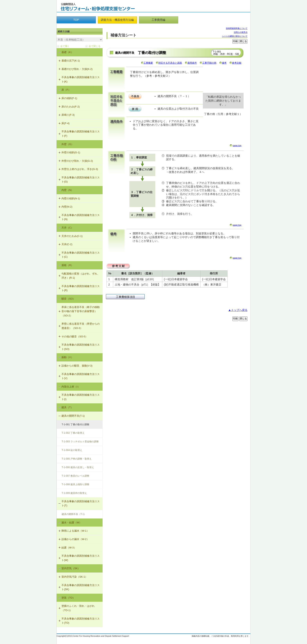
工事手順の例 (209, 63)
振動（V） (67, 357)
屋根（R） (67, 265)
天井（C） (67, 228)
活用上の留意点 (241, 32)
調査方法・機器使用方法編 (117, 20)
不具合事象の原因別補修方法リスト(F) (81, 134)
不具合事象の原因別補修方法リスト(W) (81, 558)
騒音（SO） (68, 299)
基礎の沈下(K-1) (71, 61)
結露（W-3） (69, 548)
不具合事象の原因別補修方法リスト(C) (81, 255)
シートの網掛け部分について (235, 36)
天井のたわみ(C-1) (72, 236)
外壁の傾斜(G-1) (71, 152)
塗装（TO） (68, 598)
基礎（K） (67, 52)
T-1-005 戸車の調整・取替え (77, 459)
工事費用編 (158, 20)
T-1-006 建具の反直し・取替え (78, 467)
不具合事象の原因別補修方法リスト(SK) (81, 587)
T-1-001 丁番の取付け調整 (75, 425)
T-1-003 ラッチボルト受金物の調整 (80, 442)
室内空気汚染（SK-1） (74, 577)
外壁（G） (68, 144)
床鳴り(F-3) (68, 115)
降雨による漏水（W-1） (75, 531)
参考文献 (237, 63)
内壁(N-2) (67, 207)
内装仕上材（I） (71, 387)
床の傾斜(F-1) (69, 98)
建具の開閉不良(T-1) (73, 416)
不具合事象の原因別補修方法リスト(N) (81, 217)
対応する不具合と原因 (170, 63)
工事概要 (148, 63)
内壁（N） (67, 190)
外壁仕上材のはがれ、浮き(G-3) (80, 169)
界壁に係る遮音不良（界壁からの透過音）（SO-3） (81, 326)
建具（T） (67, 407)
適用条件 (192, 63)
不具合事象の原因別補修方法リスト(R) (81, 288)
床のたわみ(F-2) (71, 107)
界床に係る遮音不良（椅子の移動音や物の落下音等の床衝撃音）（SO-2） (81, 311)
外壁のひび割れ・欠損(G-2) (77, 161)
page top (237, 145)
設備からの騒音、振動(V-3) (77, 366)
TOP (76, 20)
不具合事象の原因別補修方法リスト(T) (81, 504)
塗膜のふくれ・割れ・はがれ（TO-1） (78, 608)
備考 (224, 63)
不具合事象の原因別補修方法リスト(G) (81, 180)
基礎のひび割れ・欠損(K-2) (77, 69)
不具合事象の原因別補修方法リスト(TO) (81, 621)
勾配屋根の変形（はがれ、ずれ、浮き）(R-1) (81, 276)
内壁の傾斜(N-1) (71, 198)
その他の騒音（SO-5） (75, 336)
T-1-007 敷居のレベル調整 (75, 476)
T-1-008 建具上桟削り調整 (75, 484)
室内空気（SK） (71, 568)
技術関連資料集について (237, 28)
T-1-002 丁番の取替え (73, 433)
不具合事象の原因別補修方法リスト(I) (81, 397)
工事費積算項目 (126, 297)
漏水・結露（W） (72, 523)
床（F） (66, 90)
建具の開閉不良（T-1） (74, 514)
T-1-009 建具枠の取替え (74, 493)
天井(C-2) (67, 244)
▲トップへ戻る (238, 310)
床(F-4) (65, 123)
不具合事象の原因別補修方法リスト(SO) (81, 347)
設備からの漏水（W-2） (75, 539)
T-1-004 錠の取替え (72, 450)
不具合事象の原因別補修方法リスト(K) (81, 79)
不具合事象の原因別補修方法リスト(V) (81, 376)
